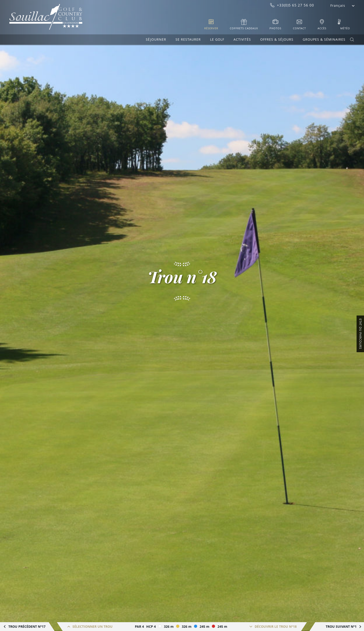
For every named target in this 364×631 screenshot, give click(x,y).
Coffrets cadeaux (244, 28)
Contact (299, 28)
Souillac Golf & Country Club (46, 17)
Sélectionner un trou (93, 626)
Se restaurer (188, 39)
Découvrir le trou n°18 (276, 626)
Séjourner (156, 39)
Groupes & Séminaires (324, 39)
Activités (242, 39)
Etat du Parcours (361, 334)
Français (338, 5)
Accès (322, 28)
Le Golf (217, 39)
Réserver (211, 28)
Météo (345, 28)
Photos (275, 28)
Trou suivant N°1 (341, 626)
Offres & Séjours (277, 39)
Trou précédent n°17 (27, 626)
